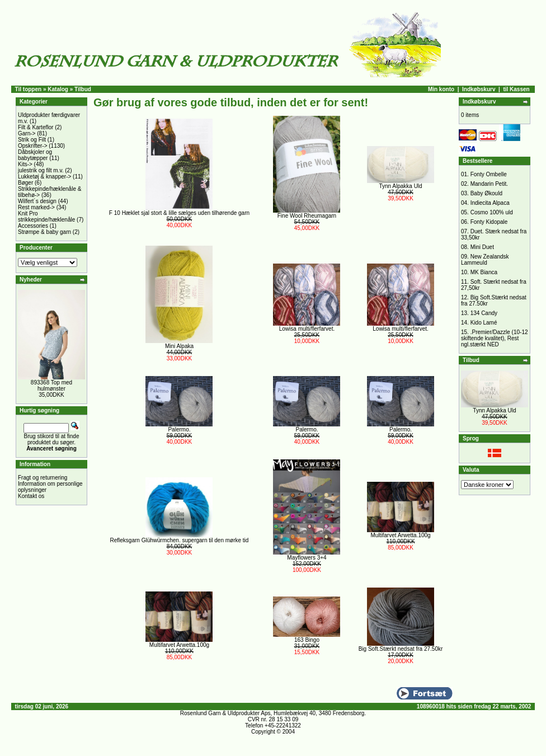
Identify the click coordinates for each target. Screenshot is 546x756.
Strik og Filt (32, 140)
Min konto (441, 89)
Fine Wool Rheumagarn (307, 216)
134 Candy (484, 313)
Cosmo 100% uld (492, 212)
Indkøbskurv (479, 89)
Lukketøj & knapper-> (44, 177)
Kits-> (25, 164)
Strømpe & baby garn (44, 232)
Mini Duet (482, 247)
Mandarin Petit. (489, 184)
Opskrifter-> (33, 146)
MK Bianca (484, 272)
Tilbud (83, 89)
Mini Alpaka (179, 346)
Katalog (58, 89)
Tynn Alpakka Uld (400, 186)
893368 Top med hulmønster (51, 386)
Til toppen (29, 89)
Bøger (25, 183)
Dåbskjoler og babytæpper (35, 155)
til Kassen (516, 89)
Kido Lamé (484, 323)
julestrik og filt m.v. (41, 170)
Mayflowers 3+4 (307, 558)
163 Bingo (307, 640)
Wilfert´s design (37, 201)
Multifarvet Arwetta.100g (400, 535)
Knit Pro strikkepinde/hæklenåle (46, 217)
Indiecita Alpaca (490, 203)
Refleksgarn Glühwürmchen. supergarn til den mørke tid (180, 540)
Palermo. (179, 429)
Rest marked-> (36, 207)
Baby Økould (486, 193)
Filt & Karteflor (36, 127)
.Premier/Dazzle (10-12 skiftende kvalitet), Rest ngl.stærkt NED (495, 338)
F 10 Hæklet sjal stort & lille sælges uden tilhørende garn (179, 213)
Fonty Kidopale (489, 222)
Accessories (33, 226)
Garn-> (27, 133)
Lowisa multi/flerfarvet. (307, 329)
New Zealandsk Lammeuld (485, 260)
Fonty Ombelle (489, 174)
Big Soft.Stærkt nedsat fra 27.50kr (401, 649)
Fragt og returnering (43, 478)
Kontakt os (31, 496)
